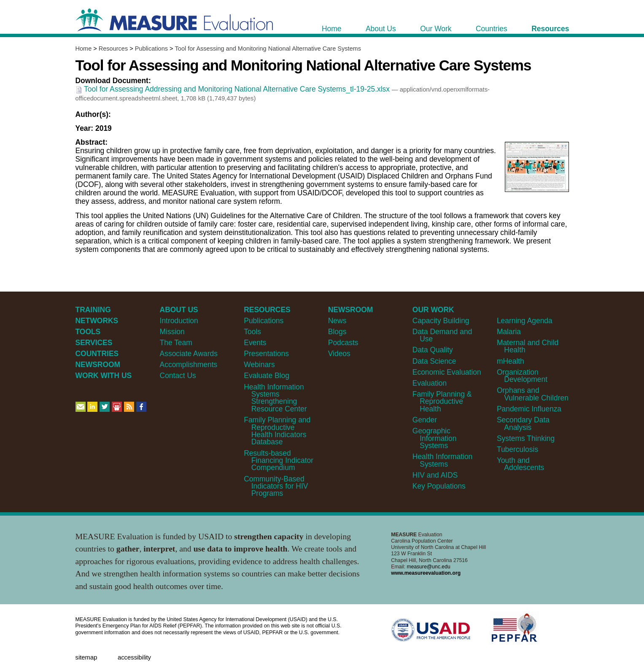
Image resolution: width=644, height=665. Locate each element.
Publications (151, 49)
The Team (176, 343)
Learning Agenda (525, 321)
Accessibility (134, 657)
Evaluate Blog (267, 376)
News (337, 321)
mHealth (511, 361)
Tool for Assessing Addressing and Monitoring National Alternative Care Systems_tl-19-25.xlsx (234, 89)
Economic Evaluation (447, 372)
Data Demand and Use (442, 335)
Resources (113, 49)
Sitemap (86, 657)
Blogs (337, 332)
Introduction (179, 321)
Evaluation (430, 383)
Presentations (266, 354)
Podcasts (343, 343)
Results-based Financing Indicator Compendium (279, 461)
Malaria (509, 332)
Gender (425, 420)
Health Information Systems (442, 460)
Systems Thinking (526, 438)
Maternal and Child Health (528, 346)
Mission (172, 332)
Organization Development (522, 376)
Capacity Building (441, 321)
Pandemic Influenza (529, 409)
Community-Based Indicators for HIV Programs (276, 486)
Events (255, 343)
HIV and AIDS (435, 475)
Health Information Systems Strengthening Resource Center (275, 398)
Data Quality (433, 350)
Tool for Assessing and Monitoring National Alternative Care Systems (268, 49)
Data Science (434, 361)
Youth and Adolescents (520, 464)
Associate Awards (189, 354)
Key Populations (439, 486)
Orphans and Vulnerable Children (533, 394)
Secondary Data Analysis (523, 423)
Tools (252, 332)
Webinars (259, 365)
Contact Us (178, 376)
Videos (339, 354)
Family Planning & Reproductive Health (442, 401)
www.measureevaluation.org (426, 573)
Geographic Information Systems (435, 438)
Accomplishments (189, 365)
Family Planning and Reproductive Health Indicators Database (277, 431)
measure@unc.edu (429, 567)
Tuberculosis (517, 449)
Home (84, 49)
